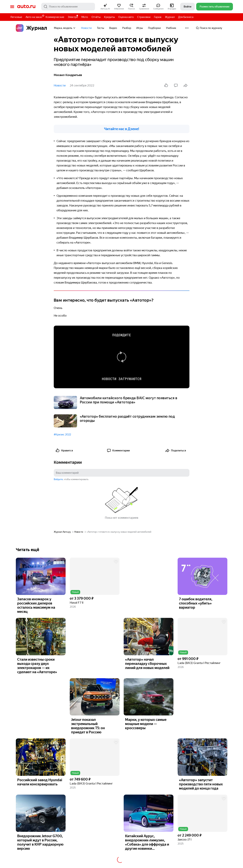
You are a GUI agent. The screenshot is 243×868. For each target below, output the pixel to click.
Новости (86, 28)
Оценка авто (126, 17)
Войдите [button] (58, 479)
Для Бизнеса (186, 17)
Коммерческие (55, 17)
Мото (85, 17)
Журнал (170, 17)
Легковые (16, 17)
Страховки (144, 17)
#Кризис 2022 (62, 435)
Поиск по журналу (209, 28)
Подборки (154, 28)
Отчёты (96, 17)
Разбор (127, 28)
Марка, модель (65, 28)
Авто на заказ (35, 16)
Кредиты (109, 17)
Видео (113, 28)
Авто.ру (26, 7)
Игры (140, 28)
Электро (73, 17)
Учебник (171, 28)
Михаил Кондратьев (68, 75)
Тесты (100, 28)
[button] (105, 7)
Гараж (158, 17)
